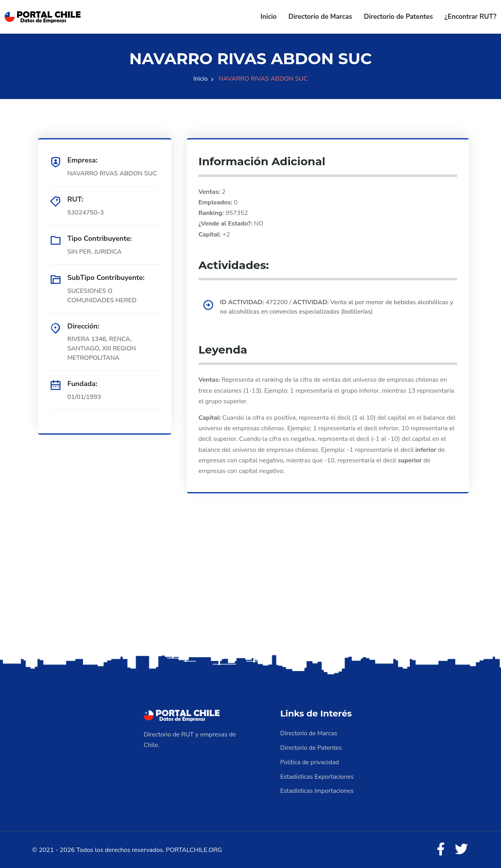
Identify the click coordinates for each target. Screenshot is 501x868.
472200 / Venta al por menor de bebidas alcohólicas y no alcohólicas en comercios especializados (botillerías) (336, 307)
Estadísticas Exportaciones (317, 776)
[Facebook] (440, 848)
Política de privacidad (310, 762)
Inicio (269, 17)
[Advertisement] (250, 591)
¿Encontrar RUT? (470, 17)
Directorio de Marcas (320, 17)
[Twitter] (461, 848)
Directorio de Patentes (398, 17)
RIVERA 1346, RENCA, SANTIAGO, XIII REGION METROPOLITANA (102, 349)
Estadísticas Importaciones (317, 790)
